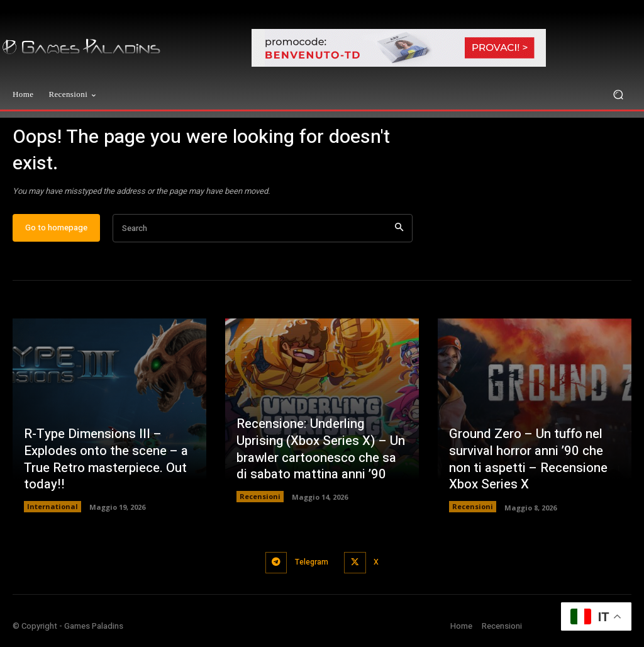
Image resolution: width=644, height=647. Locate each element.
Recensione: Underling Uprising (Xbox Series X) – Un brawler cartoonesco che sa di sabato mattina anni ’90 (322, 457)
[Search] (399, 235)
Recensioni (260, 503)
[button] (618, 95)
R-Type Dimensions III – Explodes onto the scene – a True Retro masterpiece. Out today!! (105, 467)
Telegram (310, 568)
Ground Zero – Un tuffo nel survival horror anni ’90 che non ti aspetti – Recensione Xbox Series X (527, 467)
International (53, 513)
